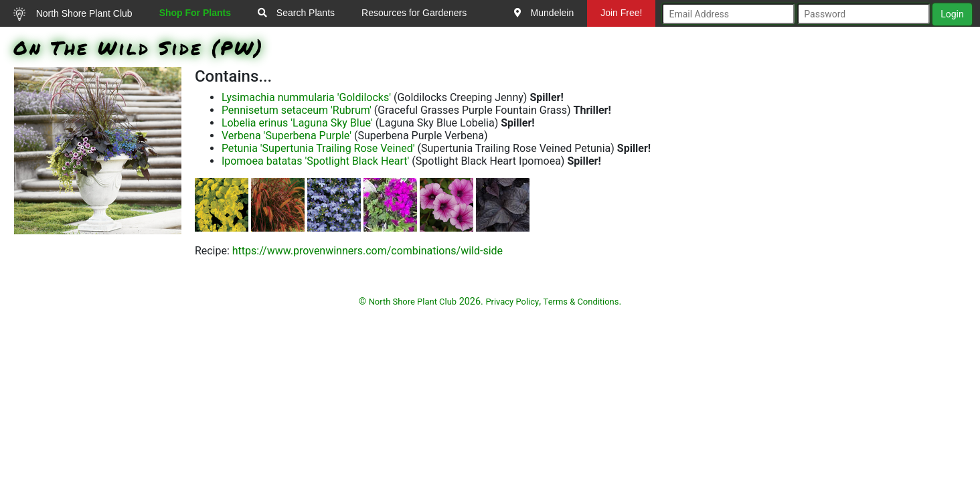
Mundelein (544, 13)
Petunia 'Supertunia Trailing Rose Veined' (318, 148)
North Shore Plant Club (73, 14)
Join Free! (621, 13)
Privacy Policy (512, 302)
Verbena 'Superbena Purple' (287, 136)
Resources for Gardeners (414, 13)
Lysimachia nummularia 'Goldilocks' (306, 97)
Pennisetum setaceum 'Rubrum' (297, 110)
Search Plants (296, 13)
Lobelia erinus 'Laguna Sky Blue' (297, 123)
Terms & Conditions (581, 302)
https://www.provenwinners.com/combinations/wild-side (367, 251)
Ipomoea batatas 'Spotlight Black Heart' (315, 161)
